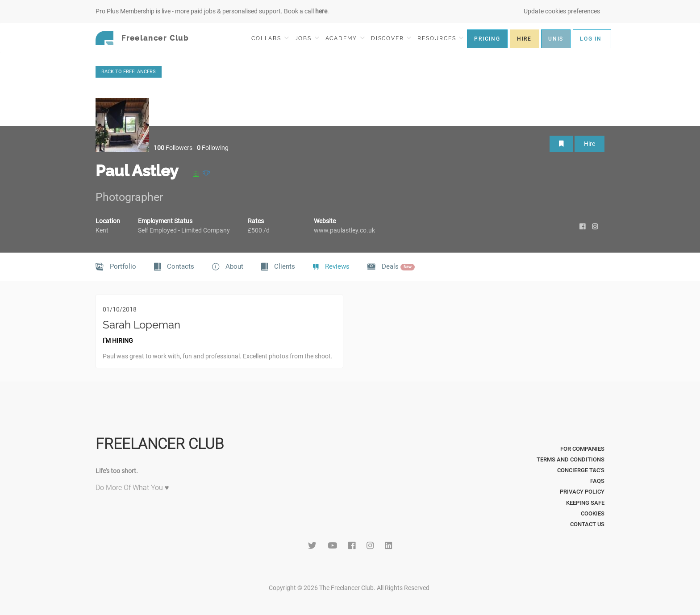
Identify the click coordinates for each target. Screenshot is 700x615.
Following (213, 148)
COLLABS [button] (270, 38)
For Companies (582, 449)
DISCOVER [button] (391, 38)
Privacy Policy (582, 492)
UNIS (556, 39)
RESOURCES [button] (440, 38)
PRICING (487, 39)
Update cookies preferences (562, 11)
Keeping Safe (585, 503)
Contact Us (587, 524)
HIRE (524, 39)
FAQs (597, 481)
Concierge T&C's (581, 470)
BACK (129, 72)
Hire (590, 144)
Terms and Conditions (571, 459)
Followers (173, 148)
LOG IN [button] (591, 39)
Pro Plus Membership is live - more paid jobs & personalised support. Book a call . (212, 11)
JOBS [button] (307, 38)
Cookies (593, 513)
